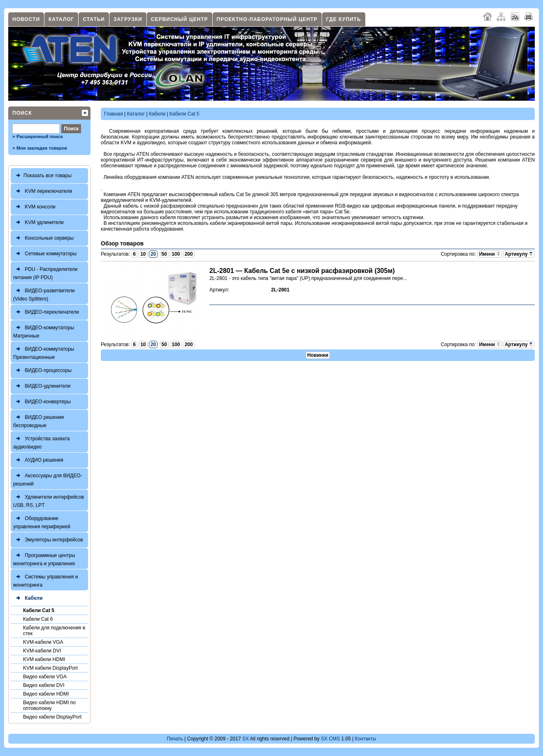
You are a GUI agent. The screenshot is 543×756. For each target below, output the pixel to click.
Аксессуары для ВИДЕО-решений (48, 479)
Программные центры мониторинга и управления (44, 558)
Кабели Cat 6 (38, 619)
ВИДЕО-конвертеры (42, 402)
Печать (175, 739)
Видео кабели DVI (44, 685)
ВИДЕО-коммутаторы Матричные (44, 331)
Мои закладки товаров (42, 148)
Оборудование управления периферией (42, 521)
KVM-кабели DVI (42, 651)
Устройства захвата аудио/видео (41, 442)
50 (164, 254)
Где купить (344, 19)
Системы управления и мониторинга (45, 580)
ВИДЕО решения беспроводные (38, 420)
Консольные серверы (43, 238)
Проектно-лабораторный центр (267, 19)
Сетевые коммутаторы (45, 254)
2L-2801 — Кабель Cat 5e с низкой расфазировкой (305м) (302, 271)
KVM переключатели (43, 191)
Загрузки (128, 19)
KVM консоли (34, 207)
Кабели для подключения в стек (54, 631)
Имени (489, 254)
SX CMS (330, 739)
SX (246, 739)
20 (153, 254)
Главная (114, 114)
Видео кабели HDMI (46, 694)
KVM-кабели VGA (43, 642)
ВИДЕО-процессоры (42, 371)
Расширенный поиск (39, 136)
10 (143, 254)
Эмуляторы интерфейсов (48, 540)
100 (176, 254)
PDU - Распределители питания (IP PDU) (45, 272)
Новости (26, 19)
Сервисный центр (180, 19)
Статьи (94, 19)
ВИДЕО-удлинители (42, 386)
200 (189, 254)
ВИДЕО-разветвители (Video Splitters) (44, 294)
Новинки (318, 355)
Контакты (366, 739)
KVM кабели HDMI (44, 659)
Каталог (61, 19)
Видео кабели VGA (45, 677)
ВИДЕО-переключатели (46, 312)
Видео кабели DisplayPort (52, 717)
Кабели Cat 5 (39, 610)
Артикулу (519, 254)
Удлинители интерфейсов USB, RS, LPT (49, 500)
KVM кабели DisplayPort (50, 668)
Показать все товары (42, 176)
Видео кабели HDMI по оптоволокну (49, 705)
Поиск (22, 113)
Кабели (28, 598)
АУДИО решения (38, 460)
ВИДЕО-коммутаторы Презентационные (44, 352)
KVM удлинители (38, 223)
